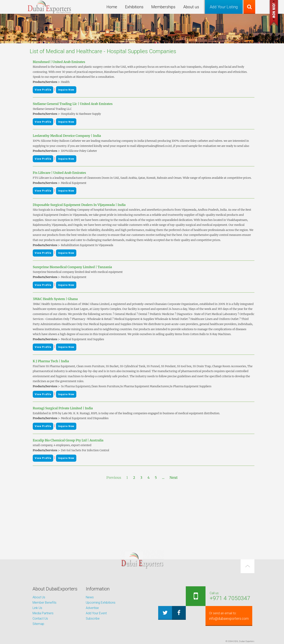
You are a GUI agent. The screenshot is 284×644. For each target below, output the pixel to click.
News (90, 597)
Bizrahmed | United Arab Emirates (59, 62)
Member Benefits (44, 603)
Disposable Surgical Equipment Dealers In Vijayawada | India (79, 205)
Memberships (163, 7)
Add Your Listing (224, 7)
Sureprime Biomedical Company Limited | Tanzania (72, 267)
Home (112, 7)
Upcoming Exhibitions (101, 603)
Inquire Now (66, 90)
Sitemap (38, 624)
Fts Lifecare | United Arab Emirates (59, 173)
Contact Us (40, 619)
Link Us (37, 608)
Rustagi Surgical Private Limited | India (63, 408)
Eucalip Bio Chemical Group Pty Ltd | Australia (68, 440)
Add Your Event (96, 613)
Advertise (92, 608)
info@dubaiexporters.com (226, 616)
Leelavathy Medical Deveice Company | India (67, 136)
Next (174, 478)
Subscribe (93, 619)
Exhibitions (134, 7)
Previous (114, 478)
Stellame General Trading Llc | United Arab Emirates (73, 104)
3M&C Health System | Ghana (55, 299)
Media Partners (43, 613)
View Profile (43, 90)
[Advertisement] (142, 515)
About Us (39, 597)
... (163, 478)
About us (191, 7)
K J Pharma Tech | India (51, 361)
